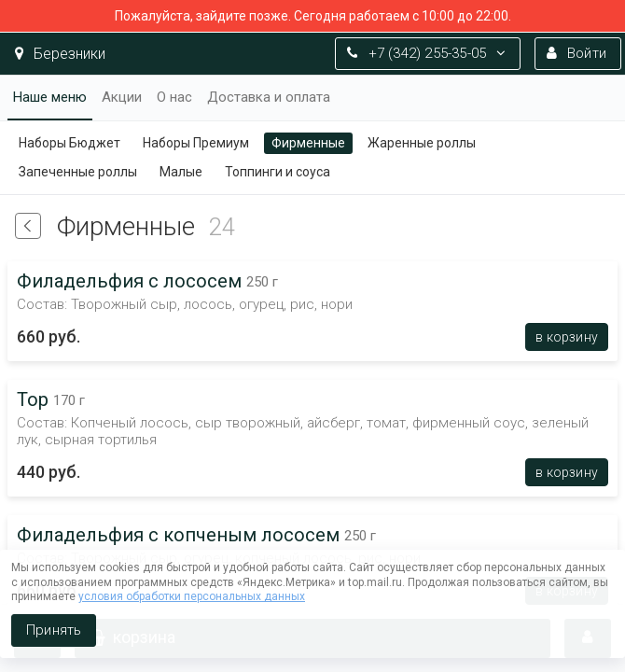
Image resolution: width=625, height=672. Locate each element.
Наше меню (50, 97)
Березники (60, 54)
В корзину (567, 337)
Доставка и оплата (269, 97)
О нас (174, 97)
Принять (54, 630)
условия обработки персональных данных (192, 596)
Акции (122, 97)
